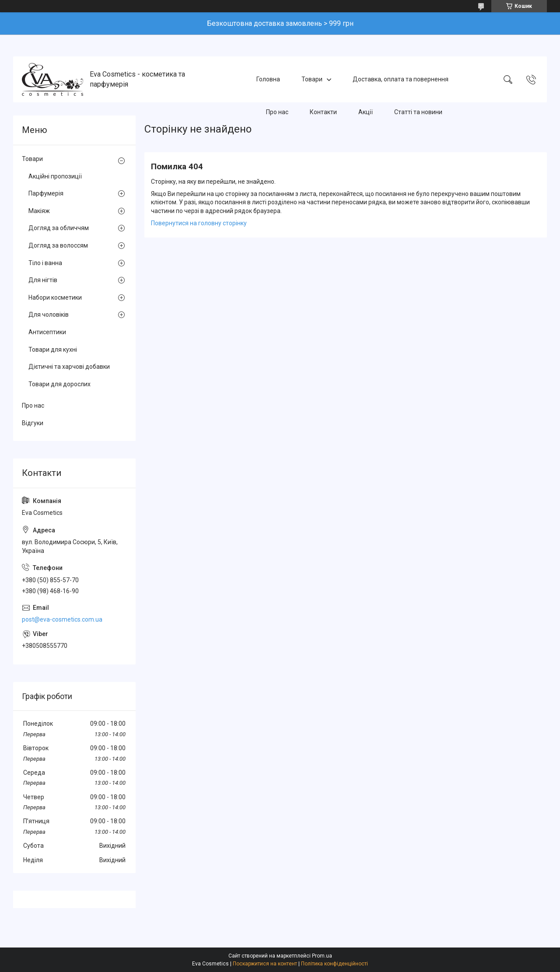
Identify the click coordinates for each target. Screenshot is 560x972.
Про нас (277, 112)
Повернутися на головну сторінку (199, 223)
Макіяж (39, 211)
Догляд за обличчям (59, 228)
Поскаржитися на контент (265, 964)
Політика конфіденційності (334, 964)
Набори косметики (55, 297)
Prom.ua (322, 956)
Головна (268, 79)
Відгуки (33, 423)
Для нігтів (43, 280)
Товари (312, 79)
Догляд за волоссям (58, 245)
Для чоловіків (49, 315)
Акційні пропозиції (55, 176)
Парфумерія (46, 193)
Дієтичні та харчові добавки (69, 367)
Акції (366, 112)
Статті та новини (418, 112)
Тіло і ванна (45, 263)
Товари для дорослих (59, 384)
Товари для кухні (53, 350)
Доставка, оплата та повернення (401, 79)
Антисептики (47, 332)
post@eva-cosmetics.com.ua (62, 619)
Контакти (323, 112)
